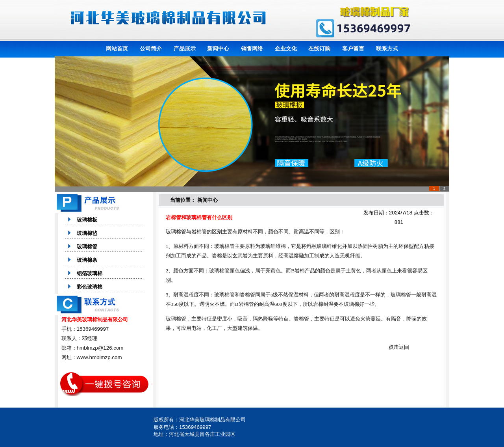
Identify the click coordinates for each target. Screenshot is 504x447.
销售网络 (252, 48)
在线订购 (319, 48)
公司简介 (151, 48)
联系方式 (387, 48)
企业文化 (286, 48)
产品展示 (185, 48)
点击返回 (399, 347)
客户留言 (353, 48)
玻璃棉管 (176, 232)
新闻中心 (218, 48)
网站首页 (117, 48)
